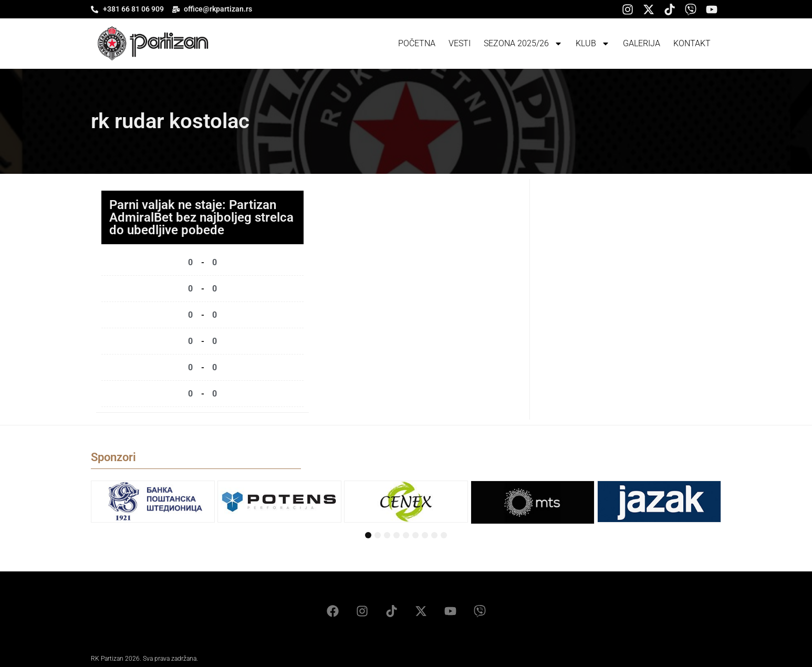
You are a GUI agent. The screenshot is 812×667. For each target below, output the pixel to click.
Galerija (642, 43)
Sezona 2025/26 (523, 44)
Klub (593, 44)
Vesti (460, 43)
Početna (417, 43)
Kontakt (692, 43)
